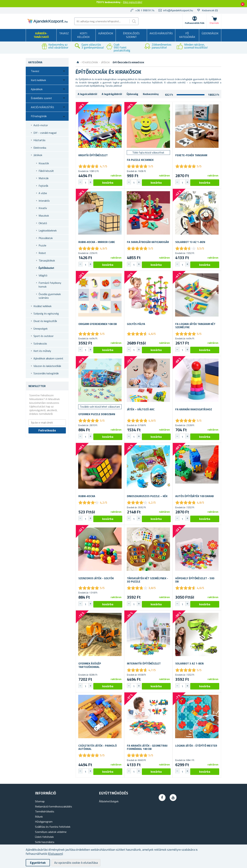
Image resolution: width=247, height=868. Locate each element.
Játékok (38, 155)
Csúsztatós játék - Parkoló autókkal (98, 747)
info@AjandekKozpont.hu (178, 10)
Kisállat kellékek (42, 306)
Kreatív (43, 208)
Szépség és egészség (46, 313)
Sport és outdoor (43, 336)
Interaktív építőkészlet (144, 664)
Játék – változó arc (141, 409)
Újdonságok (210, 33)
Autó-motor (41, 125)
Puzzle (42, 245)
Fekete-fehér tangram (191, 155)
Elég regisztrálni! (133, 2)
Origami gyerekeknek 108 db (98, 324)
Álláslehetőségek (109, 801)
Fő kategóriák (187, 35)
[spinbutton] (85, 183)
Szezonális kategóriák (46, 373)
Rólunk (39, 817)
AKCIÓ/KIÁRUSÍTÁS (161, 33)
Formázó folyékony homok (50, 285)
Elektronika (40, 148)
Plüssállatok (46, 238)
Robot (42, 253)
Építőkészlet (46, 268)
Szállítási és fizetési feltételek (53, 827)
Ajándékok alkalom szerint (48, 358)
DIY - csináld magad (45, 133)
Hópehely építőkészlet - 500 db (195, 580)
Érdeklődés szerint (131, 35)
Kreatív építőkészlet (93, 155)
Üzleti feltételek (44, 837)
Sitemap (40, 801)
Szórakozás (40, 343)
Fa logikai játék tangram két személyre (195, 326)
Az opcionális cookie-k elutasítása (76, 863)
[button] (90, 182)
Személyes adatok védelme (51, 832)
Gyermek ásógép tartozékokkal (90, 665)
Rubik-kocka (87, 496)
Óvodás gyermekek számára (50, 296)
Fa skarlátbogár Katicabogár (148, 242)
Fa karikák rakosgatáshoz (194, 409)
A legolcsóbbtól (87, 94)
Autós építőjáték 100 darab (195, 496)
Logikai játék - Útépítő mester (196, 746)
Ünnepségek (40, 329)
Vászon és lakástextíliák (47, 366)
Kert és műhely (42, 351)
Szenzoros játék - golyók (96, 578)
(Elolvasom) (55, 854)
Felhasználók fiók (195, 23)
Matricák (44, 178)
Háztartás (39, 140)
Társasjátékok (47, 260)
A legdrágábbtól (112, 94)
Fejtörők (43, 186)
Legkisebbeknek (48, 230)
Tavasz (64, 33)
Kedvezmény (151, 94)
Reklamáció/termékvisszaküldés (54, 806)
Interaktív (44, 201)
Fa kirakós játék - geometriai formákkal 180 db (147, 747)
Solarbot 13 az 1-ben (190, 242)
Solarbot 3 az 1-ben (189, 664)
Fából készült (46, 171)
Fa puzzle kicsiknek (140, 160)
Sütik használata (45, 842)
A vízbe (43, 193)
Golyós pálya (136, 324)
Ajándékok (106, 33)
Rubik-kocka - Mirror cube (97, 242)
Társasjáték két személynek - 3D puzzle (148, 580)
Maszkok (44, 216)
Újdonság (132, 94)
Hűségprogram (44, 822)
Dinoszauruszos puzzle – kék (147, 496)
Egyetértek (38, 863)
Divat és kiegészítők (45, 321)
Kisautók (44, 163)
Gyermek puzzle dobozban (97, 414)
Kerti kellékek (83, 35)
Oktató (43, 223)
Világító (43, 275)
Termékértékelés (45, 811)
